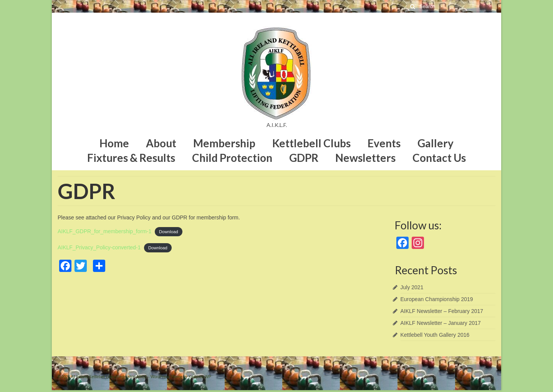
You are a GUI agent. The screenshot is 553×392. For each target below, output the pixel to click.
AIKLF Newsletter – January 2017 (441, 323)
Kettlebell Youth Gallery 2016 (435, 335)
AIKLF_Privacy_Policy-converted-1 (99, 247)
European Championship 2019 (437, 299)
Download (169, 232)
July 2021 (412, 287)
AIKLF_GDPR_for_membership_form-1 (104, 231)
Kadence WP (200, 377)
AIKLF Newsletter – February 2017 (442, 311)
